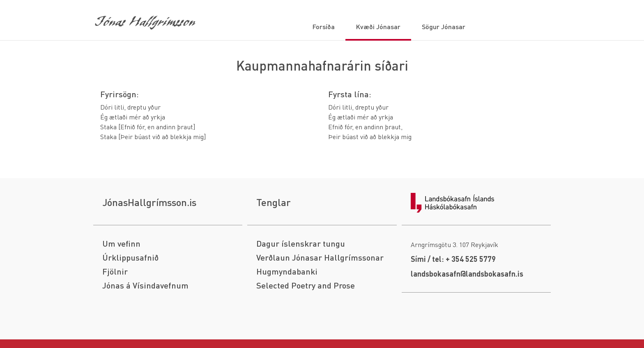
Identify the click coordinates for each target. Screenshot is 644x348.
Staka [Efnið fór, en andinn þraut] (148, 127)
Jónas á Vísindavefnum (145, 285)
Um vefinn (121, 244)
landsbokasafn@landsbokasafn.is (467, 274)
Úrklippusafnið (130, 258)
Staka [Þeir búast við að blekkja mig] (153, 136)
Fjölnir (115, 271)
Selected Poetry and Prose (306, 285)
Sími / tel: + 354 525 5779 (453, 259)
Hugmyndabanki (287, 271)
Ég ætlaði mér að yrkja (133, 117)
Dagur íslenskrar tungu (301, 244)
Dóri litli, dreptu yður (130, 107)
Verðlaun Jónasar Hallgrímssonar (320, 258)
